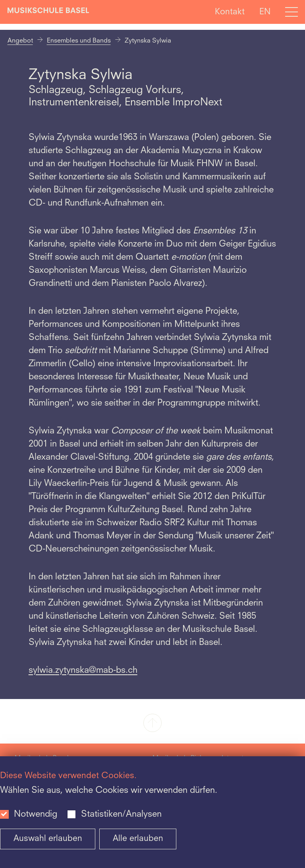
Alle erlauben (138, 839)
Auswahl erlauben (48, 839)
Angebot (20, 41)
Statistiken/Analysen (121, 814)
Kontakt (230, 12)
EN (265, 12)
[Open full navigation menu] (291, 12)
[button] (152, 724)
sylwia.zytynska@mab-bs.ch (83, 670)
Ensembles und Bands (79, 41)
